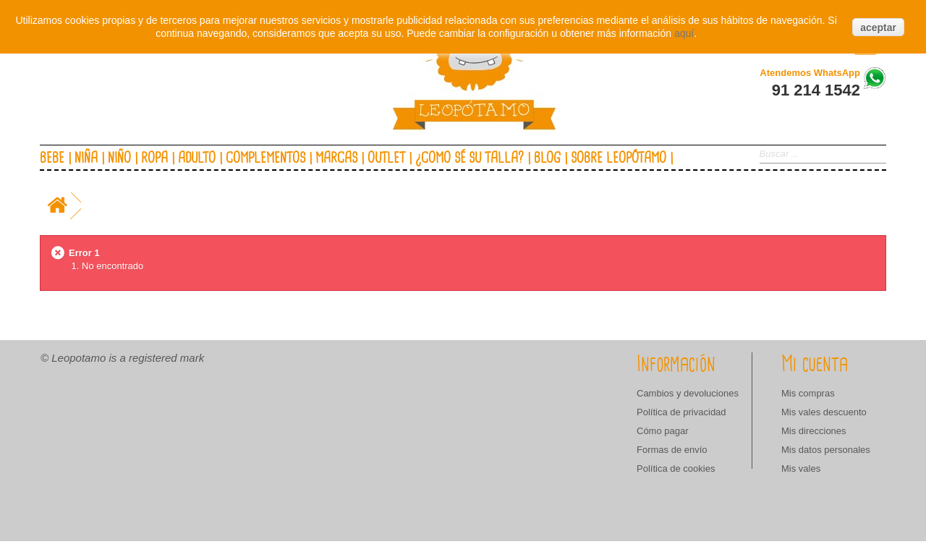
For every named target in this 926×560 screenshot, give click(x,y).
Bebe (52, 158)
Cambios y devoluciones (688, 393)
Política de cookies (676, 468)
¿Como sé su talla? (470, 158)
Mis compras (808, 393)
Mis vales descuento (824, 412)
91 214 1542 (816, 90)
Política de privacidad (681, 412)
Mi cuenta (815, 365)
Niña (86, 158)
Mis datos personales (826, 450)
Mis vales (801, 468)
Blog (547, 158)
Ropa (154, 158)
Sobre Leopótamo (619, 158)
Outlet (386, 158)
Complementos (266, 158)
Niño (119, 158)
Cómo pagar (663, 431)
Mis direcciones (814, 431)
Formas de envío (672, 450)
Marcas (336, 158)
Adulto (197, 158)
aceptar (878, 27)
